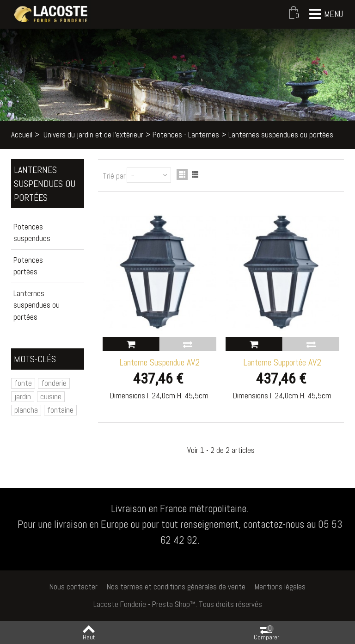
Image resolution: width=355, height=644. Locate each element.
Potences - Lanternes (186, 135)
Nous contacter (73, 587)
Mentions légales (280, 587)
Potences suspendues (32, 233)
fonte (23, 383)
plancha (26, 410)
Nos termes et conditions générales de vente (176, 587)
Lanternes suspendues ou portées (37, 305)
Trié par (114, 176)
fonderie (54, 383)
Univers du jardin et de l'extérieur (93, 135)
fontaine (60, 410)
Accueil (22, 135)
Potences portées (28, 266)
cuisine (51, 396)
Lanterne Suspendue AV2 (159, 362)
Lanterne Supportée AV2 (282, 362)
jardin (23, 396)
